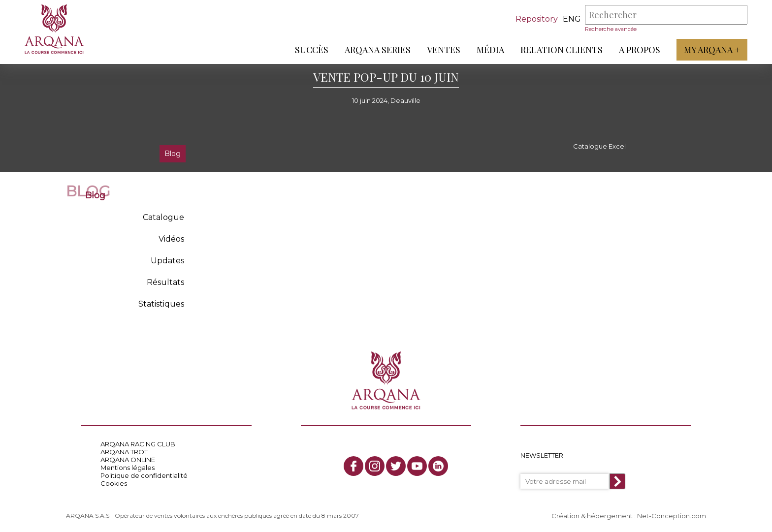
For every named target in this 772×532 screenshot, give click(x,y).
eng (572, 19)
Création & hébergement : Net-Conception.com (629, 516)
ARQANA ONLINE (128, 460)
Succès (312, 50)
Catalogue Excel (599, 146)
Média (490, 50)
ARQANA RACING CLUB (138, 444)
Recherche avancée (611, 29)
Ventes (444, 50)
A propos (640, 50)
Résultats (165, 282)
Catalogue (163, 217)
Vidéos (171, 239)
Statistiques (161, 304)
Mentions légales (128, 468)
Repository (537, 19)
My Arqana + (712, 50)
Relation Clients (562, 50)
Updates (167, 261)
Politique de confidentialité (144, 475)
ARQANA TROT (124, 452)
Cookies (114, 483)
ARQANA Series (378, 50)
